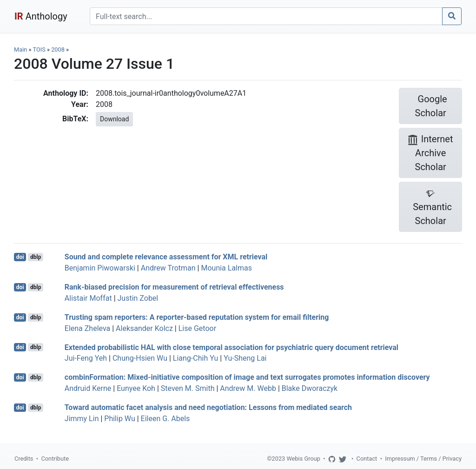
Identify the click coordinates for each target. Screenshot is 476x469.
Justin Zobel (138, 298)
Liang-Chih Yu (195, 358)
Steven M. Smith (188, 388)
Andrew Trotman (168, 268)
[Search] (266, 16)
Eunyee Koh (136, 388)
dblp (36, 257)
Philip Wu (119, 419)
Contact (367, 459)
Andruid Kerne (88, 388)
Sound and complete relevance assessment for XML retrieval (166, 257)
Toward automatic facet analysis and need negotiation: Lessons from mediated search (208, 407)
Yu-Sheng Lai (245, 358)
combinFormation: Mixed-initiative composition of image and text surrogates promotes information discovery (247, 377)
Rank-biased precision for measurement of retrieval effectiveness (174, 287)
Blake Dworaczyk (310, 388)
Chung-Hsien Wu (140, 358)
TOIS (39, 50)
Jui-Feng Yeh (86, 358)
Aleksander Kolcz (144, 328)
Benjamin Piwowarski (100, 268)
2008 (58, 50)
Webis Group (303, 459)
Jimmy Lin (82, 419)
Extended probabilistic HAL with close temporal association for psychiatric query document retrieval (231, 347)
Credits (24, 459)
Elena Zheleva (87, 328)
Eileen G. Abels (165, 419)
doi (20, 257)
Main (20, 50)
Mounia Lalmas (226, 268)
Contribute (55, 459)
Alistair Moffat (88, 298)
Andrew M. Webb (248, 388)
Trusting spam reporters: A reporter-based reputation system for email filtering (197, 317)
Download (114, 119)
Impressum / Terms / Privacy (423, 459)
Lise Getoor (197, 328)
